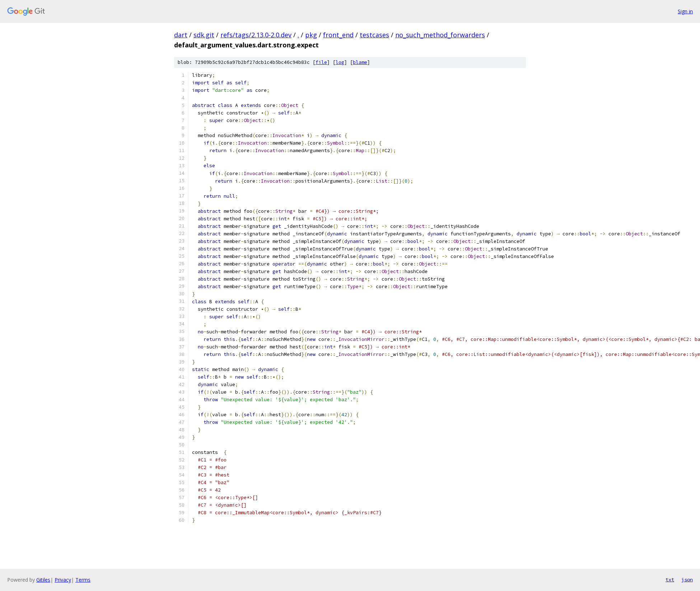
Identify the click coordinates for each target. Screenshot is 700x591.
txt (670, 580)
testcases (374, 35)
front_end (338, 35)
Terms (83, 580)
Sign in (685, 11)
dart (181, 35)
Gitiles (43, 580)
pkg (311, 35)
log (340, 62)
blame (360, 62)
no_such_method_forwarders (440, 35)
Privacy (63, 580)
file (321, 62)
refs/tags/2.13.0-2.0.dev (256, 35)
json (687, 580)
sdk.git (204, 35)
